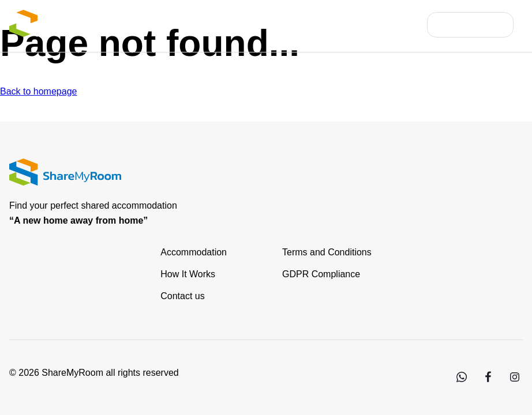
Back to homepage (38, 91)
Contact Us (479, 24)
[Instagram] (514, 382)
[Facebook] (488, 382)
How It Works (188, 274)
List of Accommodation (226, 24)
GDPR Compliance (321, 274)
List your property (335, 24)
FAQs (405, 24)
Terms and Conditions (327, 252)
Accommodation (194, 252)
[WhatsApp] (461, 382)
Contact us (182, 296)
